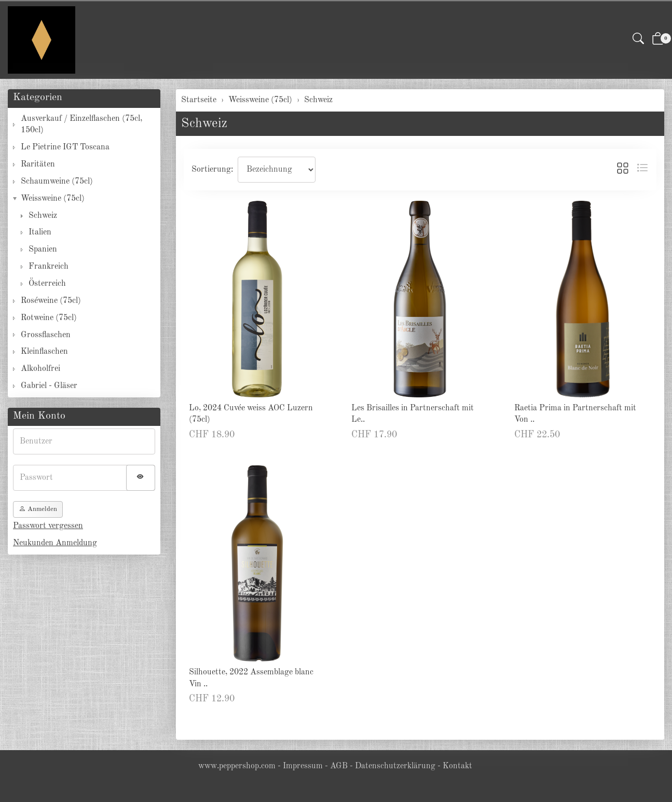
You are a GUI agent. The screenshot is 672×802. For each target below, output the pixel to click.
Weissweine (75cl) (53, 199)
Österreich (47, 284)
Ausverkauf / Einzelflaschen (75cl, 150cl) (81, 125)
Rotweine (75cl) (49, 318)
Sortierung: (212, 170)
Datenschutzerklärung (395, 766)
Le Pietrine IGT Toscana (65, 147)
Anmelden (38, 509)
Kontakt (457, 766)
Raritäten (38, 164)
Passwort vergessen (48, 526)
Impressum (303, 766)
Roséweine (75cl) (51, 301)
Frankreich (49, 267)
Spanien (43, 250)
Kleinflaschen (44, 352)
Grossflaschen (46, 335)
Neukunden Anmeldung (55, 543)
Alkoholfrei (40, 369)
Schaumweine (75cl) (57, 182)
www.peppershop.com (237, 766)
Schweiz (204, 124)
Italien (40, 232)
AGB (339, 766)
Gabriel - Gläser (49, 386)
